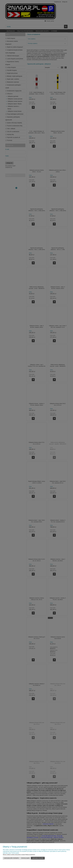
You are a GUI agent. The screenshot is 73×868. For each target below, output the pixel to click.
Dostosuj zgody (25, 858)
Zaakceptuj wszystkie (38, 858)
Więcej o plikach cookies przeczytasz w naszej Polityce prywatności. (19, 855)
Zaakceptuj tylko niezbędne (11, 858)
